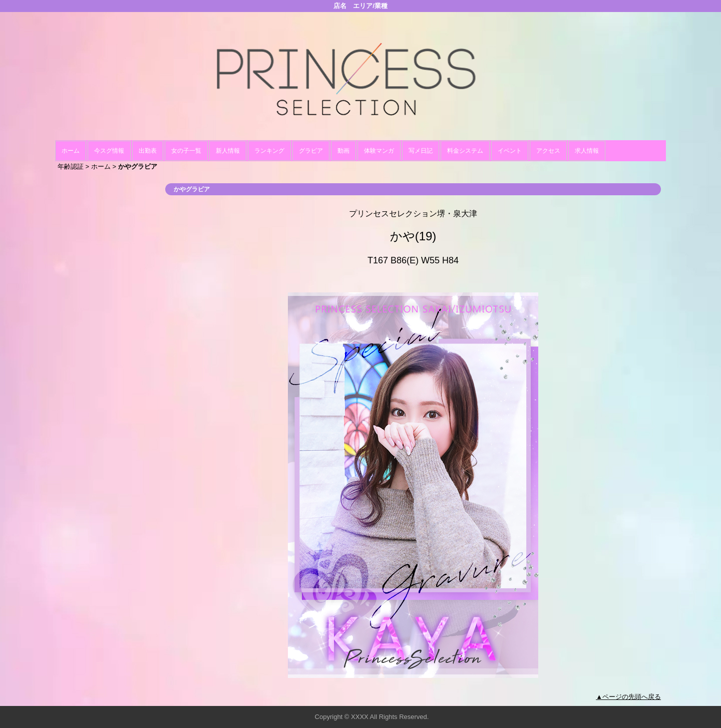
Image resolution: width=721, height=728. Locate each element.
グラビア (311, 151)
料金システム (465, 151)
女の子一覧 (186, 151)
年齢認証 (71, 166)
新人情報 (228, 151)
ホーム (71, 151)
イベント (510, 151)
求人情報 (587, 151)
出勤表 (148, 151)
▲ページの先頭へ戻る (628, 697)
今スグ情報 (109, 151)
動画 (343, 151)
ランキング (269, 151)
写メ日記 (421, 151)
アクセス (548, 151)
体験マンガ (379, 151)
